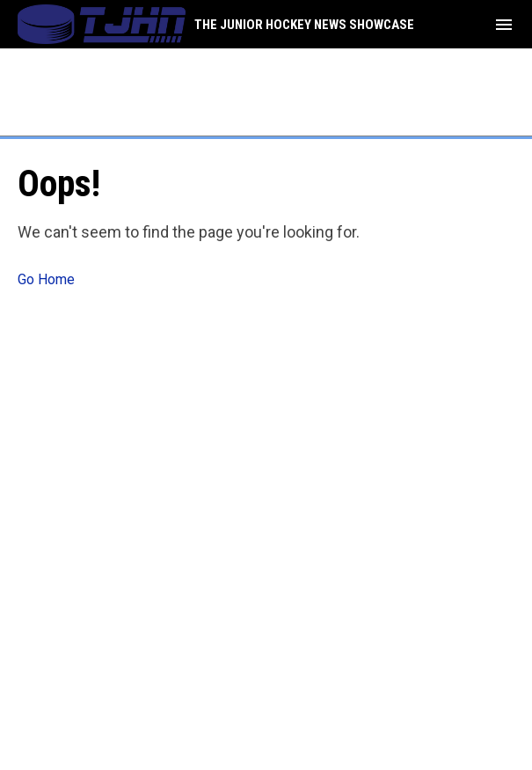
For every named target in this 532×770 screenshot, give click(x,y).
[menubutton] (504, 25)
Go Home (46, 279)
